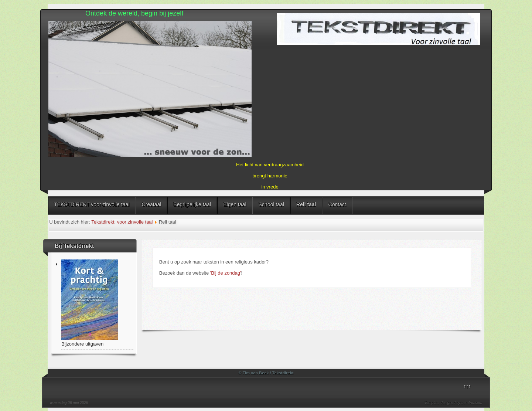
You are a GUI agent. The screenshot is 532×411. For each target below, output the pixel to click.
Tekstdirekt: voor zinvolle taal (122, 222)
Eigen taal (235, 204)
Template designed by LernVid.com (453, 403)
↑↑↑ (467, 386)
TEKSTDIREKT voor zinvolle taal (92, 204)
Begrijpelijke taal (192, 204)
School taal (271, 204)
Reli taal (306, 204)
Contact (337, 204)
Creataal (151, 204)
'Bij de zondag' (226, 273)
